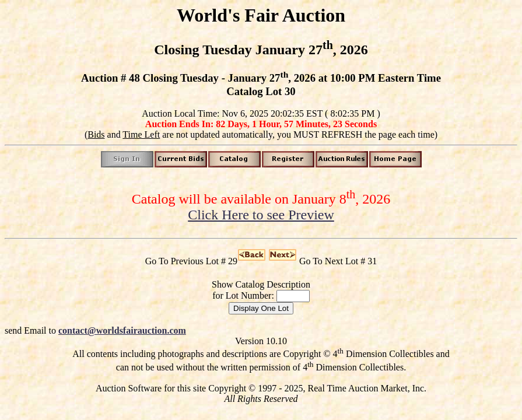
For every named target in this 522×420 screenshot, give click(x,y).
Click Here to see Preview (261, 215)
